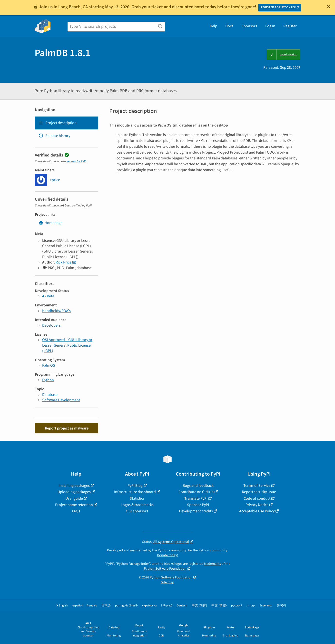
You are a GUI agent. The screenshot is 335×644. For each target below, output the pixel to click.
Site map (167, 582)
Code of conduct (257, 498)
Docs (229, 26)
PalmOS (49, 365)
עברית (251, 606)
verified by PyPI (76, 161)
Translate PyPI (196, 498)
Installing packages (74, 486)
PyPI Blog (135, 486)
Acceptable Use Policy (257, 511)
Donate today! (167, 555)
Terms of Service (257, 486)
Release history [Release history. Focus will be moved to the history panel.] (54, 136)
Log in (270, 26)
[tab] (67, 123)
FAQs (76, 511)
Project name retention (74, 505)
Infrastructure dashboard (135, 492)
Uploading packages (74, 492)
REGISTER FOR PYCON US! (278, 7)
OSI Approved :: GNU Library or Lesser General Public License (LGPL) (67, 345)
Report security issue (259, 492)
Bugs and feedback (198, 486)
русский (237, 606)
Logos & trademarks (137, 505)
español (77, 606)
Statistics (137, 498)
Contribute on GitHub (196, 492)
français (92, 606)
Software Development (61, 400)
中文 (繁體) (219, 606)
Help (213, 26)
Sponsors (249, 26)
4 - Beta (48, 296)
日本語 (106, 606)
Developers (51, 325)
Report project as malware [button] (67, 428)
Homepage (50, 223)
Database (50, 395)
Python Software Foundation (165, 569)
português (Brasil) (126, 606)
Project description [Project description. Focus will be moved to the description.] (58, 123)
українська (149, 606)
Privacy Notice (257, 505)
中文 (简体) (199, 606)
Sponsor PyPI (198, 505)
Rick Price (64, 262)
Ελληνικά (167, 606)
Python (48, 380)
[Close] (329, 7)
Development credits (196, 511)
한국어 (281, 606)
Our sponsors (137, 511)
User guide (74, 498)
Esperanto (266, 606)
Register (290, 26)
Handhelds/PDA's (56, 311)
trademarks (212, 564)
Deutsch (182, 606)
